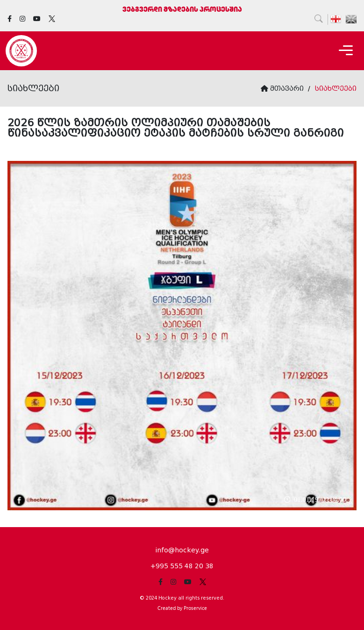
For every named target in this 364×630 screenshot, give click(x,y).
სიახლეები (336, 88)
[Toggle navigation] (346, 51)
